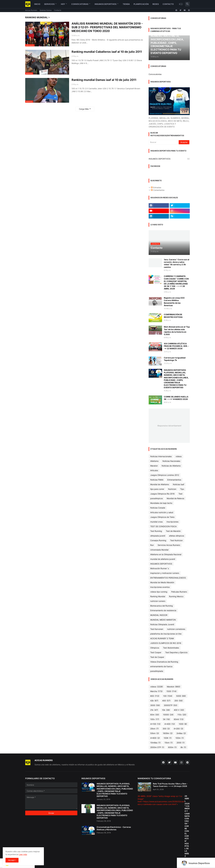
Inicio (37, 4)
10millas (155, 743)
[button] (181, 4)
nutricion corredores (176, 629)
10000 (168, 715)
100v (155, 719)
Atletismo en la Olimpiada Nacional (166, 554)
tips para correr (157, 489)
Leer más (23, 854)
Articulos (154, 470)
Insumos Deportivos (106, 4)
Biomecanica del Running (162, 606)
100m (180, 738)
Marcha (156, 691)
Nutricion (172, 489)
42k (154, 701)
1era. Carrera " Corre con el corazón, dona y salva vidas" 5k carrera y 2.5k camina (177, 263)
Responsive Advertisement (169, 426)
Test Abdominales (171, 648)
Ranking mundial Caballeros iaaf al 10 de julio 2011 (107, 52)
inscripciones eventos (160, 587)
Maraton (154, 466)
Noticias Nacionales (171, 461)
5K (166, 719)
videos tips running (159, 592)
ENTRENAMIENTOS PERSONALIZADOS (168, 578)
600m (172, 747)
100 (168, 696)
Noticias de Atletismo (171, 466)
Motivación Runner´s (160, 568)
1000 (183, 724)
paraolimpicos (157, 498)
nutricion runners (158, 601)
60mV (179, 719)
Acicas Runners (31, 10)
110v (182, 715)
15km (169, 743)
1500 (171, 691)
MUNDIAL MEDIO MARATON (163, 620)
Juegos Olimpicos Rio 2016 (162, 494)
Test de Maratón (173, 531)
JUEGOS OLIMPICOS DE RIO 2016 (166, 643)
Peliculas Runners (179, 592)
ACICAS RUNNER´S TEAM (162, 638)
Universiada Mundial (159, 550)
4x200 (178, 729)
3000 (155, 705)
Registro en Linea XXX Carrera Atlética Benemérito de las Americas (174, 302)
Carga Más (84, 109)
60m (155, 715)
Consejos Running (158, 540)
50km (155, 733)
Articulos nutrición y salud (162, 512)
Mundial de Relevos (175, 498)
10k (166, 710)
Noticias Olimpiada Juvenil (162, 624)
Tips (182, 489)
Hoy (63, 4)
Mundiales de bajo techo (161, 503)
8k (183, 747)
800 (155, 696)
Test (180, 494)
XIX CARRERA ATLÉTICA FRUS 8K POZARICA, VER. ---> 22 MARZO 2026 (176, 346)
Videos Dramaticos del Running (164, 662)
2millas (181, 733)
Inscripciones (172, 522)
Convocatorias (80, 4)
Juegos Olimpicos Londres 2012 (165, 475)
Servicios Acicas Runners (169, 545)
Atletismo (154, 461)
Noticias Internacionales (161, 456)
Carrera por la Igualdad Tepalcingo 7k (175, 359)
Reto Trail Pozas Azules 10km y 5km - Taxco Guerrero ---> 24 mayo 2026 (170, 785)
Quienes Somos (46, 10)
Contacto (168, 4)
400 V (179, 710)
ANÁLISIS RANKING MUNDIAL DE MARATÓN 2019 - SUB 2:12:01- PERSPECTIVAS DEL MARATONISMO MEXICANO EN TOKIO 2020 (107, 27)
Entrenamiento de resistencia (163, 610)
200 (179, 701)
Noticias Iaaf (179, 484)
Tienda (126, 4)
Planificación (141, 4)
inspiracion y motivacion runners (165, 573)
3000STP (171, 705)
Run (152, 545)
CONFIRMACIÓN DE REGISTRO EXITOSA (173, 316)
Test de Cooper (157, 657)
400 (166, 701)
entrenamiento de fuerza (161, 666)
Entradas (156, 187)
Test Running (156, 531)
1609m (168, 733)
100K (168, 738)
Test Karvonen (157, 629)
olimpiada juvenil (158, 536)
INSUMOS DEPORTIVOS (169, 159)
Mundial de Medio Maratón (162, 582)
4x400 (170, 724)
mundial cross (156, 522)
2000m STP (157, 747)
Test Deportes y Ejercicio (176, 652)
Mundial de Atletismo (160, 484)
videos (179, 456)
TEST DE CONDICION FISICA (163, 526)
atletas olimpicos (177, 536)
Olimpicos (155, 648)
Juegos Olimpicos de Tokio (162, 517)
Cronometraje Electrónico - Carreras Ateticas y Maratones (114, 828)
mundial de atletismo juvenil (163, 559)
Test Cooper (156, 652)
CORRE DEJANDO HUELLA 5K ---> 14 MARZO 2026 (176, 398)
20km (154, 729)
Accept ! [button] (12, 860)
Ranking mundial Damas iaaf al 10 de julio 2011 (104, 80)
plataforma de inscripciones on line (166, 634)
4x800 (155, 738)
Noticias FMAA (157, 480)
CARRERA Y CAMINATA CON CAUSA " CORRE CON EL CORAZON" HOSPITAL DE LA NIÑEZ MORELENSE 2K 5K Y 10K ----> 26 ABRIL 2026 (176, 282)
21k (154, 710)
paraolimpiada (157, 671)
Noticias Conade (158, 508)
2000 (181, 743)
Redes (156, 4)
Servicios (49, 4)
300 (166, 729)
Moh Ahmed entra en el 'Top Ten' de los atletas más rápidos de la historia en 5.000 (177, 331)
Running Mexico (176, 596)
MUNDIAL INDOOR (159, 615)
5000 (181, 696)
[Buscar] (164, 142)
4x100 (155, 724)
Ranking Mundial (158, 596)
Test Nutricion (176, 540)
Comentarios (158, 190)
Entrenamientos (174, 480)
